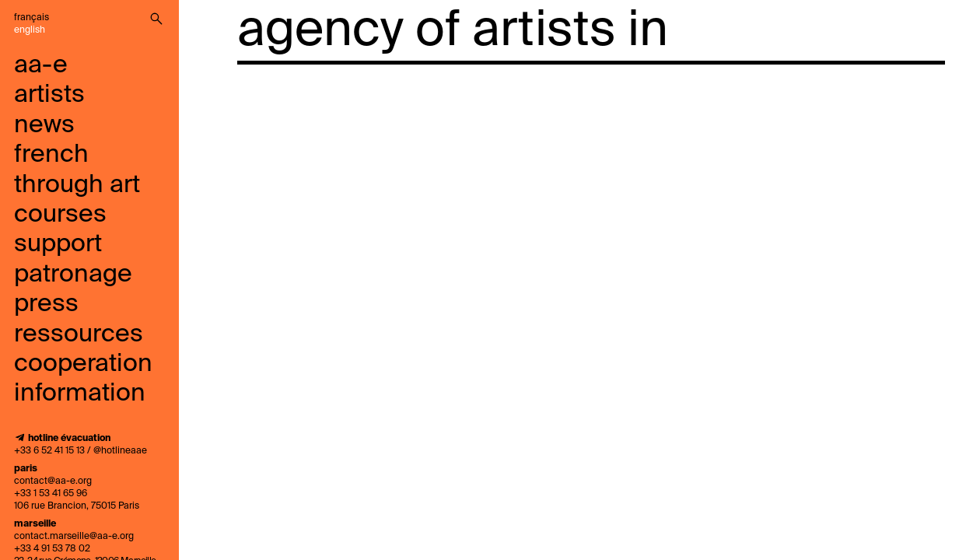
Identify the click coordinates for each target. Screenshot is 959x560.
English (30, 30)
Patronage (73, 275)
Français (31, 18)
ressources (79, 334)
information (80, 394)
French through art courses (77, 185)
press (46, 304)
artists (49, 95)
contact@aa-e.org (53, 481)
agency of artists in (453, 31)
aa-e (41, 65)
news (44, 125)
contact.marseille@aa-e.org (74, 537)
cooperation (83, 364)
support (58, 244)
